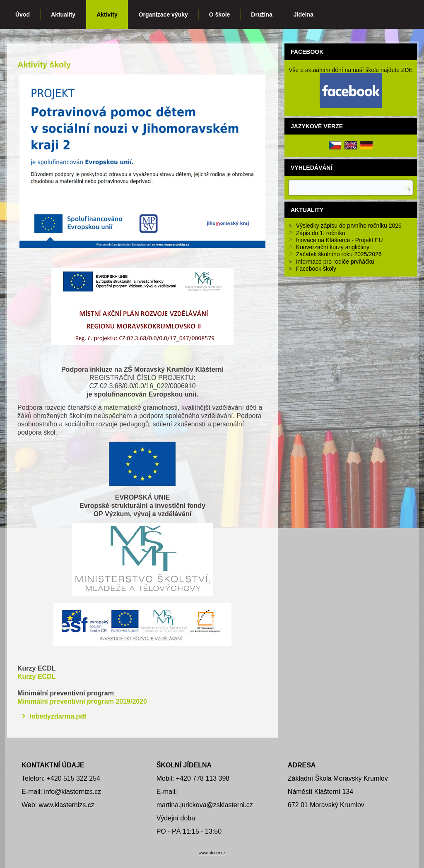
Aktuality (63, 14)
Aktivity (107, 14)
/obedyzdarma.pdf (58, 716)
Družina (261, 14)
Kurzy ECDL (36, 677)
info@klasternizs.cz (72, 792)
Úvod (23, 14)
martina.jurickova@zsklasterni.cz (205, 805)
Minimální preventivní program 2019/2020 (82, 701)
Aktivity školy (44, 65)
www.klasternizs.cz (67, 805)
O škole (220, 14)
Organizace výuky (163, 14)
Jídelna (304, 14)
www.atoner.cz (212, 853)
